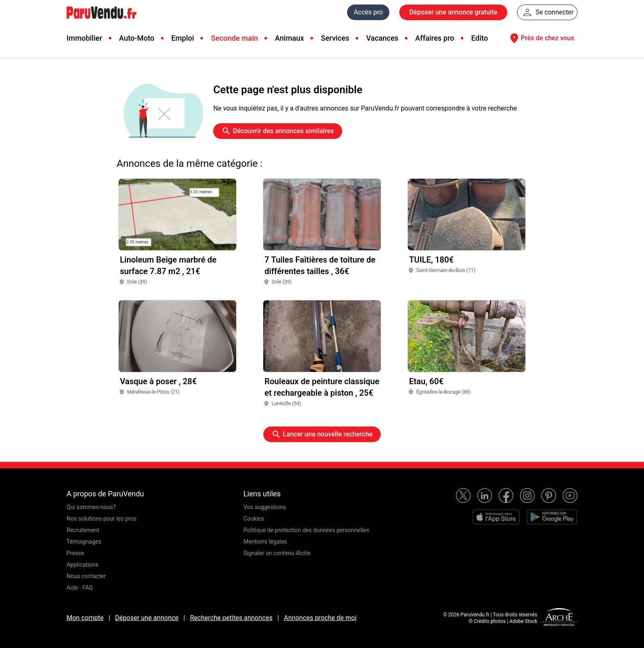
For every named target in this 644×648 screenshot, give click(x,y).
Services (335, 38)
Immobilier (84, 38)
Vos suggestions (265, 507)
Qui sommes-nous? (91, 507)
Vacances (382, 38)
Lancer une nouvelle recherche (322, 434)
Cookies (254, 519)
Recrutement (83, 530)
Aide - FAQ (80, 588)
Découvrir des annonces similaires (277, 131)
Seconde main (235, 38)
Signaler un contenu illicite (277, 553)
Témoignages (84, 542)
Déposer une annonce (147, 618)
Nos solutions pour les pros (101, 519)
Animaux (289, 38)
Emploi (183, 38)
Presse (75, 553)
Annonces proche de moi (320, 618)
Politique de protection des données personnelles (306, 530)
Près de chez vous (541, 38)
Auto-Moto (137, 38)
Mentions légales (265, 542)
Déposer (453, 12)
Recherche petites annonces (231, 618)
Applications (83, 565)
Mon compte (85, 618)
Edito (480, 38)
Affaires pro (435, 38)
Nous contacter (86, 576)
